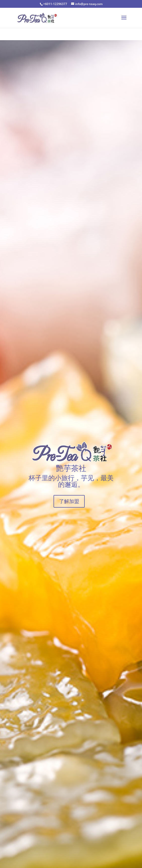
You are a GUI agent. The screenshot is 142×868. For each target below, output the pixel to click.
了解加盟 (69, 501)
